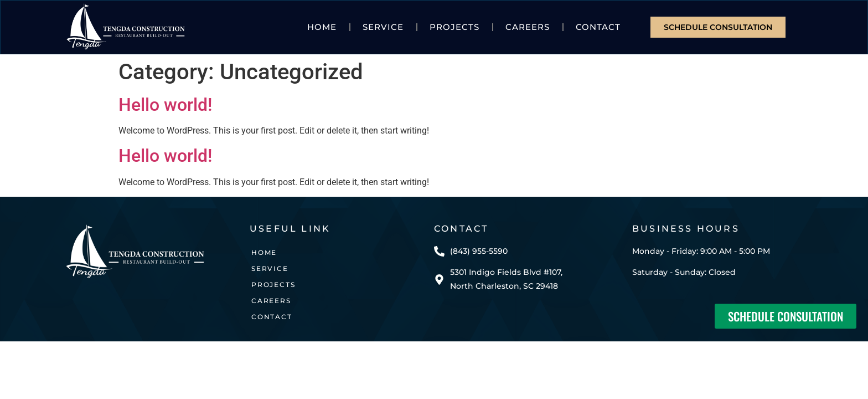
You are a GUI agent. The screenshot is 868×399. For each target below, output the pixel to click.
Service (383, 27)
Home (322, 27)
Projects (454, 27)
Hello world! (165, 105)
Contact (598, 27)
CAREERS (528, 27)
